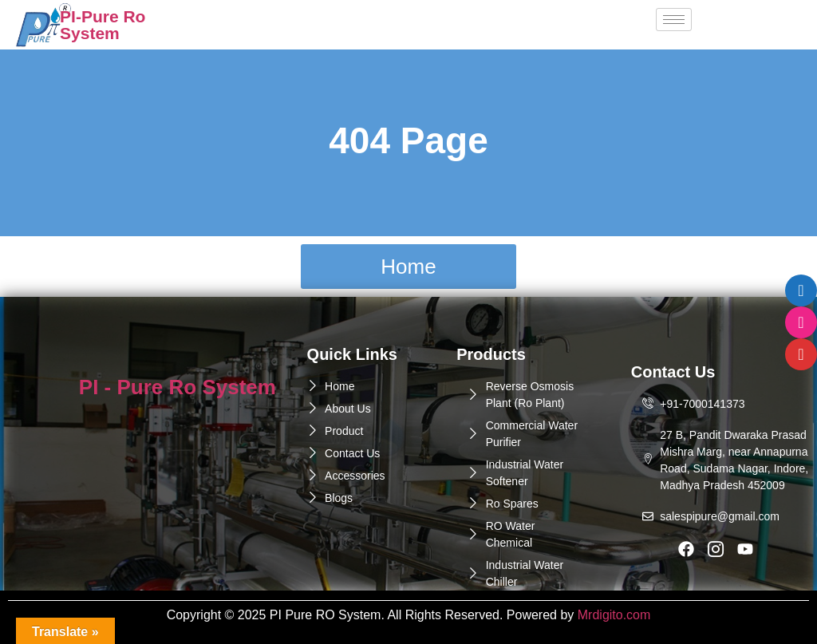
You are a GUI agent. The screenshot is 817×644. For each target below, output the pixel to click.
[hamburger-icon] (674, 20)
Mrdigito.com (614, 615)
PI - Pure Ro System (178, 387)
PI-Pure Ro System (103, 25)
